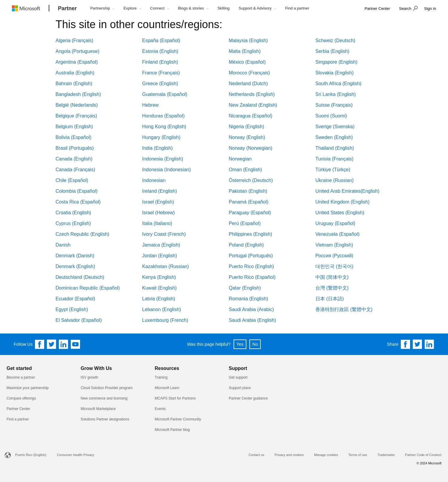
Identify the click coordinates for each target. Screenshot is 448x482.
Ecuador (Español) (75, 299)
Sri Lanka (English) (336, 94)
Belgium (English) (74, 127)
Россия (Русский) (334, 256)
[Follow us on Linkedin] (64, 344)
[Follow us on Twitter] (52, 344)
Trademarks (386, 455)
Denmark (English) (75, 266)
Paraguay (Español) (250, 213)
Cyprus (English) (73, 223)
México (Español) (247, 62)
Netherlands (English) (252, 94)
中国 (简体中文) (332, 277)
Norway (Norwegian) (251, 148)
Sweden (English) (334, 137)
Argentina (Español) (77, 62)
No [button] (255, 344)
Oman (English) (245, 170)
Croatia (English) (73, 213)
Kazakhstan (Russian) (166, 266)
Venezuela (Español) (337, 234)
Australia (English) (75, 73)
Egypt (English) (72, 309)
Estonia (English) (160, 51)
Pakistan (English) (248, 191)
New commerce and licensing (104, 398)
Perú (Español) (245, 223)
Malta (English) (245, 51)
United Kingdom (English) (342, 202)
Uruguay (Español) (335, 223)
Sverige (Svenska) (335, 127)
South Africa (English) (338, 84)
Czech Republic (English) (82, 234)
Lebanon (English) (162, 309)
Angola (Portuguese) (78, 51)
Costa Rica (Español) (78, 202)
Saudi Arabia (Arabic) (251, 309)
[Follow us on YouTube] (76, 344)
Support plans (240, 388)
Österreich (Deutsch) (251, 180)
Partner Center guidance (248, 398)
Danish (63, 245)
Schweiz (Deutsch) (335, 40)
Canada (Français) (75, 170)
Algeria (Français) (74, 40)
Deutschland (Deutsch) (80, 277)
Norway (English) (247, 137)
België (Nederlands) (77, 105)
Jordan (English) (160, 256)
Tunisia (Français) (334, 159)
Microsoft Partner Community (178, 419)
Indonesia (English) (163, 159)
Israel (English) (158, 202)
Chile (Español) (72, 180)
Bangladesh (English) (78, 94)
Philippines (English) (250, 234)
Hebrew (150, 105)
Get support (238, 377)
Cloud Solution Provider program (107, 388)
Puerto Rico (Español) (252, 277)
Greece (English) (160, 84)
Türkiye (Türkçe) (333, 170)
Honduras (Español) (163, 116)
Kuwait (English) (159, 288)
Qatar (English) (245, 288)
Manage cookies (326, 455)
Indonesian (154, 180)
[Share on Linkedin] (429, 344)
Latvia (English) (159, 299)
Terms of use (358, 455)
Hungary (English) (161, 137)
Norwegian (240, 159)
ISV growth (89, 377)
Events (160, 409)
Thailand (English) (335, 148)
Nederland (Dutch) (248, 84)
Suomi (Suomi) (331, 116)
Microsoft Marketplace (98, 409)
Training (161, 377)
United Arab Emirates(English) (347, 191)
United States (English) (340, 213)
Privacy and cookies (289, 455)
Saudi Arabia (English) (252, 320)
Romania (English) (248, 299)
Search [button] (405, 9)
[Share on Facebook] (406, 344)
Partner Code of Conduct (423, 455)
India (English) (157, 148)
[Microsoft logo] (30, 8)
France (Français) (161, 73)
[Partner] (67, 9)
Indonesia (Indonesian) (167, 170)
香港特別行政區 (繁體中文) (344, 309)
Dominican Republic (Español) (88, 288)
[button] (408, 9)
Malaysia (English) (248, 40)
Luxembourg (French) (165, 320)
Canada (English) (74, 159)
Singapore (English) (336, 62)
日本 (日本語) (330, 299)
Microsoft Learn (167, 388)
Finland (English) (160, 62)
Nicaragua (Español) (251, 116)
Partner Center (18, 409)
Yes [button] (240, 344)
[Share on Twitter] (418, 344)
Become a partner (21, 377)
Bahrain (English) (74, 84)
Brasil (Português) (75, 148)
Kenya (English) (159, 277)
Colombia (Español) (77, 191)
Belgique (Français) (76, 116)
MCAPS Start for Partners (175, 398)
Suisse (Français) (334, 105)
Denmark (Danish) (75, 256)
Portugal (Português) (251, 256)
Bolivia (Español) (73, 137)
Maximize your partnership (28, 388)
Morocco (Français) (249, 73)
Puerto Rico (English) (251, 266)
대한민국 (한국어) (334, 266)
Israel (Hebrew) (158, 213)
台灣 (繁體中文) (332, 288)
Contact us (256, 455)
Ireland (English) (160, 191)
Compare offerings (21, 398)
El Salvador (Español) (79, 320)
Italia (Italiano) (157, 223)
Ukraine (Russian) (335, 180)
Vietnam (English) (334, 245)
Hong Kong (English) (164, 127)
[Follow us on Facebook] (40, 344)
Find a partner (18, 419)
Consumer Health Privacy (75, 455)
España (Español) (161, 40)
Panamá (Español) (249, 202)
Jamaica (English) (161, 245)
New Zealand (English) (253, 105)
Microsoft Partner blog (172, 430)
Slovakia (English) (335, 73)
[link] (377, 9)
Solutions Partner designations (105, 419)
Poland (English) (246, 245)
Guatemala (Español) (165, 94)
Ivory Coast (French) (164, 234)
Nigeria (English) (246, 127)
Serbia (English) (332, 51)
